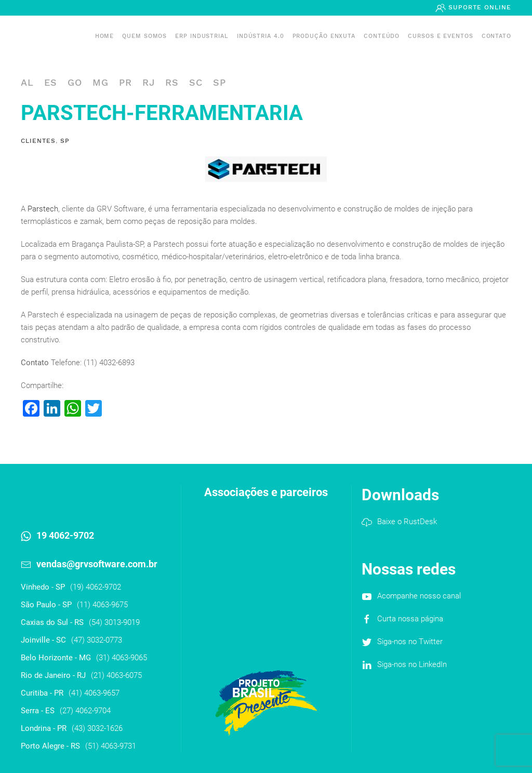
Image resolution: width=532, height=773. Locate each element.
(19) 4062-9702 (96, 587)
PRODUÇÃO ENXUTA (324, 36)
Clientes (38, 141)
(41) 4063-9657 (94, 693)
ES (51, 82)
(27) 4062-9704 (85, 711)
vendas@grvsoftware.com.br (97, 564)
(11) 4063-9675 (102, 605)
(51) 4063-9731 (111, 746)
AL (27, 82)
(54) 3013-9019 (114, 622)
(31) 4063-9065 (122, 658)
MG (101, 82)
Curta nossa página (410, 619)
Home (105, 36)
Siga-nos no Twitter (410, 642)
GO (75, 82)
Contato (496, 36)
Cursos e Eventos (440, 36)
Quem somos (144, 36)
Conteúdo (382, 36)
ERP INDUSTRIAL (202, 36)
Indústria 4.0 (261, 36)
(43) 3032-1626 (97, 728)
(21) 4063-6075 (116, 675)
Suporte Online (478, 7)
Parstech (43, 209)
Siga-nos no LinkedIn (412, 664)
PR (125, 82)
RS (172, 82)
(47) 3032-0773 (97, 640)
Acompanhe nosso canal (419, 596)
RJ (149, 82)
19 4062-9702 (65, 535)
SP (220, 82)
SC (196, 82)
